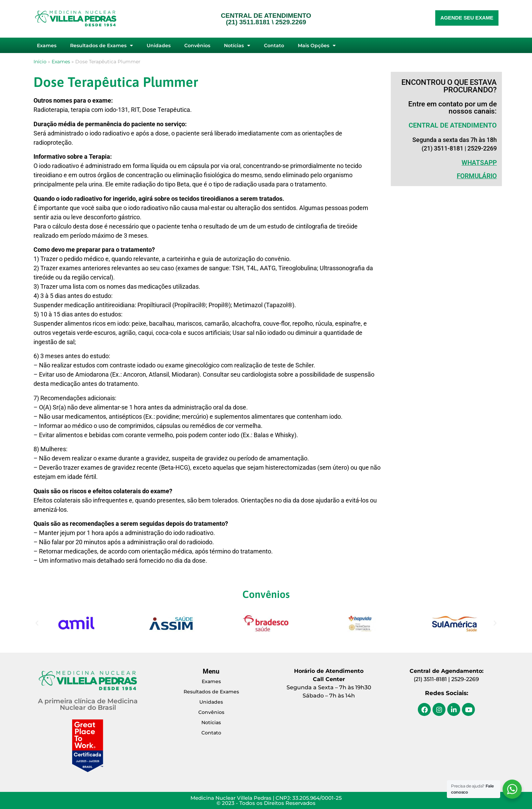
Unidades (159, 45)
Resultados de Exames (102, 45)
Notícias (237, 45)
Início (40, 62)
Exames (47, 45)
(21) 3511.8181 (248, 22)
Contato (274, 45)
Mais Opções (317, 45)
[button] (37, 623)
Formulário (477, 176)
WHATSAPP (479, 163)
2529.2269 (291, 22)
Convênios (197, 45)
